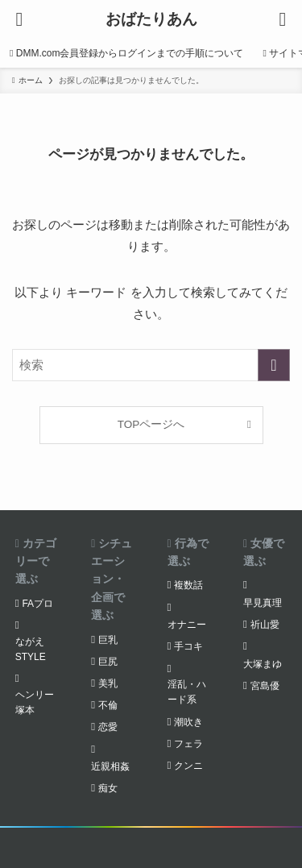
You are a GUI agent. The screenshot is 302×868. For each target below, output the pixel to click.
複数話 (188, 585)
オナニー (187, 625)
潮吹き (188, 722)
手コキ (188, 646)
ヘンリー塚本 (35, 702)
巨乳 (108, 640)
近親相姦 (110, 766)
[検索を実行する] (274, 365)
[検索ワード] (151, 365)
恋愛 (108, 727)
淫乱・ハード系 (187, 692)
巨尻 (108, 662)
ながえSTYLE (31, 649)
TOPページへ (151, 424)
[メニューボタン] (19, 19)
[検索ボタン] (283, 19)
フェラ (188, 744)
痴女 (108, 788)
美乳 (108, 683)
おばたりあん (151, 20)
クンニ (188, 766)
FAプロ (37, 604)
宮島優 (265, 686)
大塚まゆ (263, 664)
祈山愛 (265, 625)
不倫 (108, 705)
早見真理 (263, 603)
